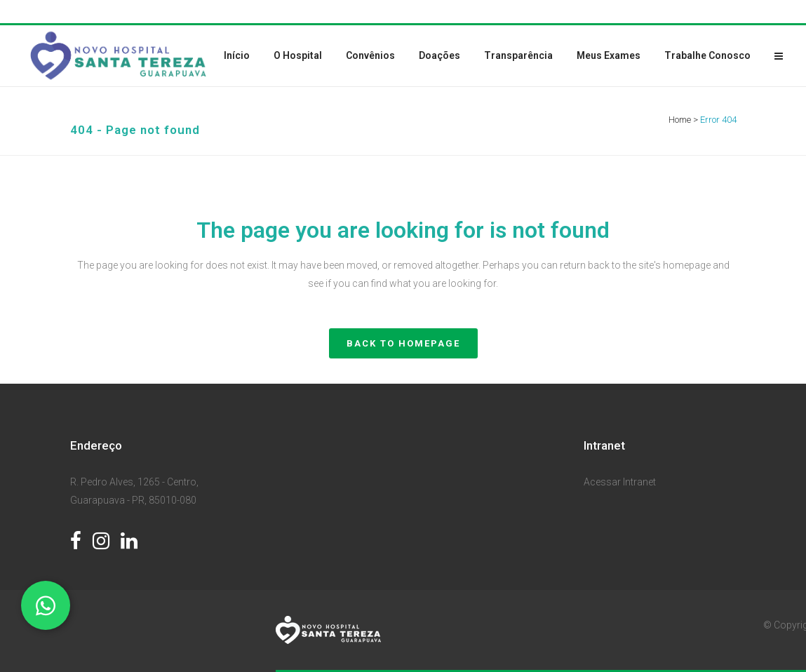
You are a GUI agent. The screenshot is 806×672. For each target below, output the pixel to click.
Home (680, 120)
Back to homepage (403, 343)
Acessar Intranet (620, 482)
